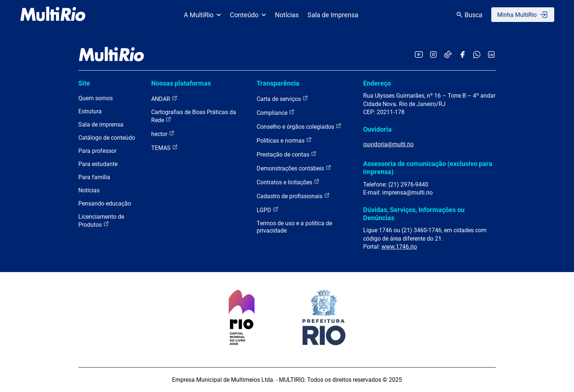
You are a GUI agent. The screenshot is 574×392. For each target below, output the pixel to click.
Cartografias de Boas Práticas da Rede (194, 116)
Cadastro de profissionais (293, 196)
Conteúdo (248, 15)
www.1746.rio (399, 247)
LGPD (268, 210)
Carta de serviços (282, 99)
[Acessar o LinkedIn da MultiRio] (491, 55)
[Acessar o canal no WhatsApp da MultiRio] (477, 55)
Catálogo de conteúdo (107, 138)
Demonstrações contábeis (294, 168)
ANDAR (164, 99)
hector (163, 134)
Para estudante (98, 164)
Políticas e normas (284, 140)
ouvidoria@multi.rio (388, 144)
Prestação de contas (287, 154)
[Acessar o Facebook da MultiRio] (462, 55)
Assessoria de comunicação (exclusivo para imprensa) (428, 168)
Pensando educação (105, 203)
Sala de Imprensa (333, 15)
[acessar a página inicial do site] (53, 15)
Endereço (377, 83)
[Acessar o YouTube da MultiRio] (419, 55)
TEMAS (165, 148)
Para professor (97, 151)
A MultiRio (202, 15)
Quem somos (96, 98)
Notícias (287, 15)
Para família (94, 177)
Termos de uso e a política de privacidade (294, 227)
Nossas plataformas (181, 83)
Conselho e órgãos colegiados (299, 126)
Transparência (278, 83)
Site (84, 83)
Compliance (276, 112)
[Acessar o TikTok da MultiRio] (448, 55)
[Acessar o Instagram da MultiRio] (433, 55)
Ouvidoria (377, 129)
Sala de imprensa (101, 125)
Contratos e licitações (288, 182)
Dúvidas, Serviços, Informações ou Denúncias (414, 214)
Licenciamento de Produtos (101, 221)
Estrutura (90, 111)
